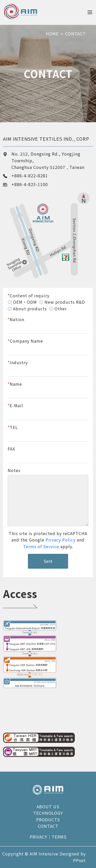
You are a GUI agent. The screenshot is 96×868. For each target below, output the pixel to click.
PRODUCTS (48, 820)
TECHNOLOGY (48, 813)
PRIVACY (39, 837)
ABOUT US (48, 806)
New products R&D (65, 302)
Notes (14, 470)
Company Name (25, 341)
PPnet (79, 860)
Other (61, 309)
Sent (48, 561)
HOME (52, 34)
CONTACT (76, 34)
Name (15, 384)
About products (30, 309)
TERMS (59, 837)
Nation (16, 319)
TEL (13, 427)
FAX (11, 449)
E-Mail (15, 405)
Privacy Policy (61, 540)
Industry (18, 362)
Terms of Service (41, 546)
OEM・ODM (25, 302)
